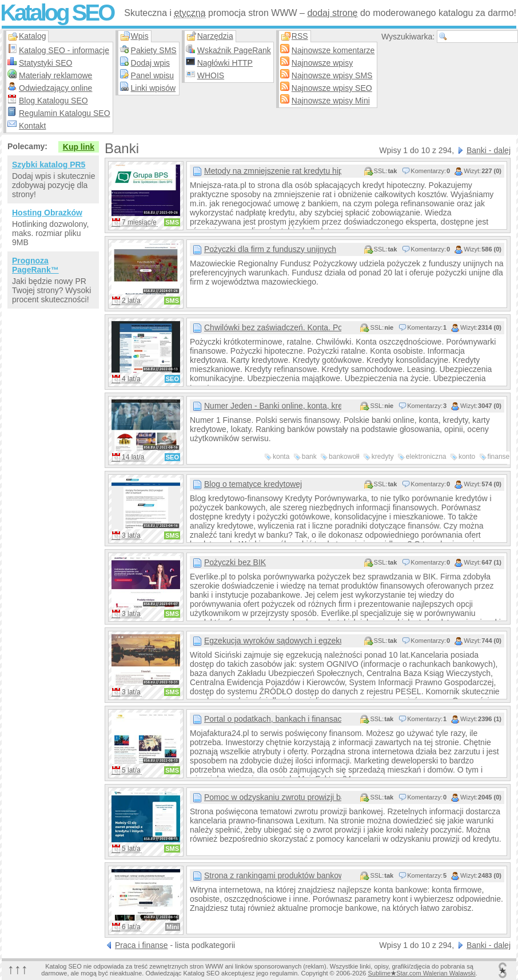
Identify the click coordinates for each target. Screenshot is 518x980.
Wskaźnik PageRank (234, 50)
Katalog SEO (57, 13)
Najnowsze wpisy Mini (331, 101)
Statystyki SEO (45, 63)
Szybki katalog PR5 (49, 165)
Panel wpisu (153, 75)
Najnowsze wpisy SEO (332, 88)
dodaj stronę (332, 13)
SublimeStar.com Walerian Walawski (421, 973)
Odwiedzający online (55, 88)
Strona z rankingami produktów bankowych (273, 875)
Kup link (79, 147)
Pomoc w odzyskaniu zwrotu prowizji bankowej (273, 797)
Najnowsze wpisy (322, 63)
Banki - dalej (489, 150)
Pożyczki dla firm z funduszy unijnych (270, 249)
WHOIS (211, 75)
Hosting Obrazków (47, 213)
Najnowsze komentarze (333, 50)
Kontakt (32, 126)
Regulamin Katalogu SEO (65, 113)
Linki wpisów (154, 88)
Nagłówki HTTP (225, 63)
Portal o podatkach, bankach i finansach (273, 719)
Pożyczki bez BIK (235, 562)
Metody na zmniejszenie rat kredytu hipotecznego (273, 171)
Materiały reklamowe (55, 75)
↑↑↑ (18, 969)
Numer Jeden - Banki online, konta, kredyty (273, 406)
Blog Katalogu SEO (53, 101)
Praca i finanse (142, 945)
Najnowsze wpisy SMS (332, 75)
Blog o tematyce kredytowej (253, 484)
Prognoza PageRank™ (35, 265)
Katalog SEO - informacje (64, 50)
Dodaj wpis (150, 63)
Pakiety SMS (154, 50)
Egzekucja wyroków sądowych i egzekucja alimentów (273, 641)
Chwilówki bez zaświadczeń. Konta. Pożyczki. (273, 327)
